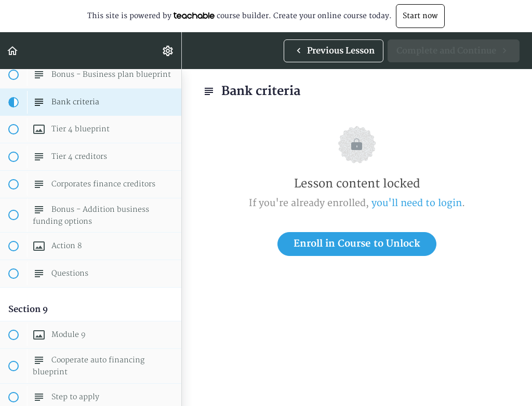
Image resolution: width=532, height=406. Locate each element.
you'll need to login (417, 203)
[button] (13, 51)
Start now (420, 16)
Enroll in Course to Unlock (357, 244)
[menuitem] (168, 51)
